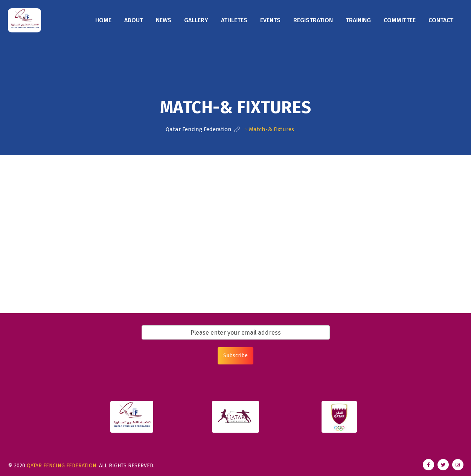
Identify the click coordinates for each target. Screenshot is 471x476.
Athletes (234, 20)
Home (103, 20)
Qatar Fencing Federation (62, 466)
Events (270, 20)
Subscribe (235, 356)
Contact (441, 20)
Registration (313, 20)
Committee (400, 20)
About (134, 20)
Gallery (196, 20)
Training (358, 20)
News (164, 20)
